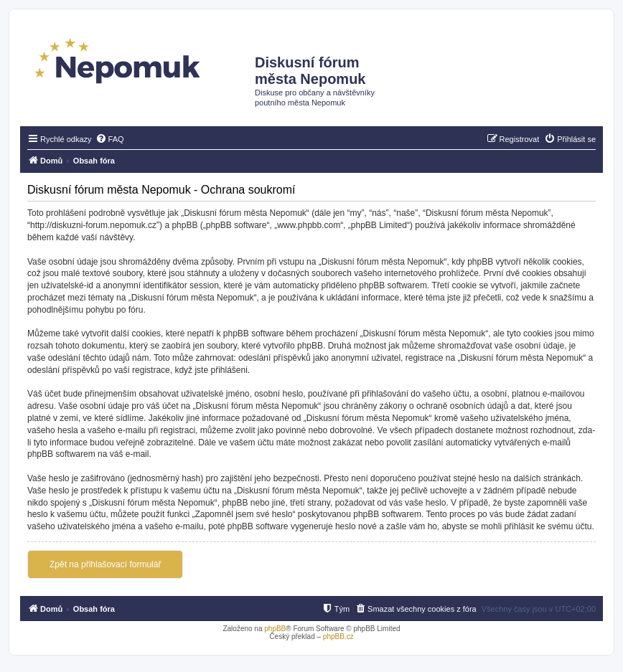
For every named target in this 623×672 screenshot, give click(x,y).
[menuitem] (110, 139)
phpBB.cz (338, 636)
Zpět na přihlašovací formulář (105, 564)
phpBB (275, 629)
